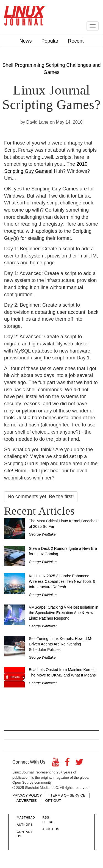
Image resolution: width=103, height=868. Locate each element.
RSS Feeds (48, 820)
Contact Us (25, 834)
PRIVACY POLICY (27, 795)
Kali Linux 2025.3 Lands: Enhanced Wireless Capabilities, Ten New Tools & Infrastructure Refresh (62, 581)
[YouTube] (56, 764)
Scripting (55, 65)
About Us (51, 829)
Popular (50, 41)
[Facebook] (67, 764)
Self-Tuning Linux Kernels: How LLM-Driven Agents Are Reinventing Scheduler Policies (61, 644)
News (25, 41)
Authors (25, 825)
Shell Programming (23, 65)
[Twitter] (79, 764)
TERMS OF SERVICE (68, 795)
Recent (76, 41)
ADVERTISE (27, 801)
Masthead (26, 817)
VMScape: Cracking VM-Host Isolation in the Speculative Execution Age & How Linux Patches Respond (64, 613)
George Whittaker (43, 534)
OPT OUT (53, 801)
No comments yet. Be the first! (41, 497)
